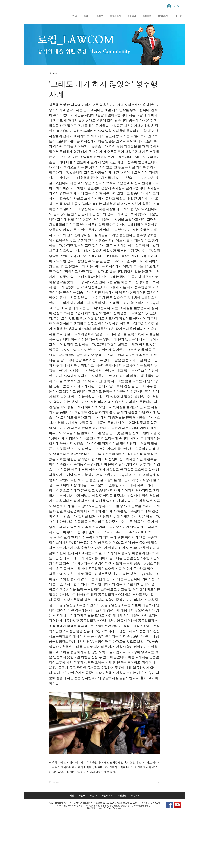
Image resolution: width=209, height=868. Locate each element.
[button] (60, 73)
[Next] (152, 782)
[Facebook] (169, 805)
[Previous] (60, 782)
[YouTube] (177, 805)
